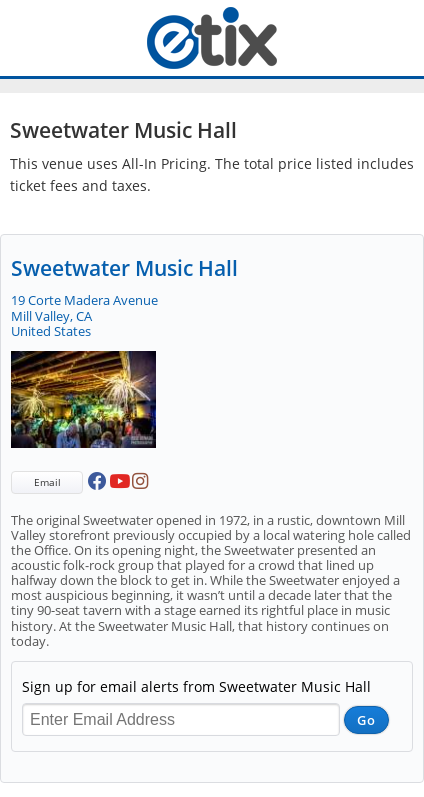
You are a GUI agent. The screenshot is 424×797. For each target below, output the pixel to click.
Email (47, 482)
